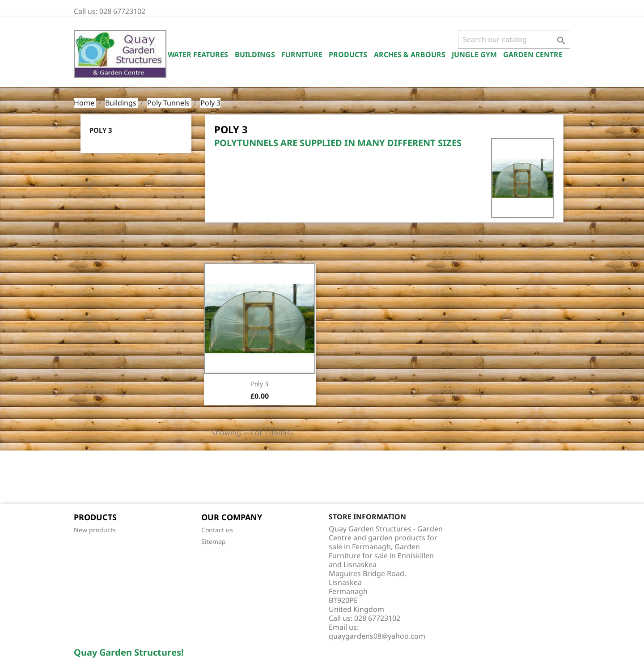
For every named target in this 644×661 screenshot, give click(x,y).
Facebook (84, 478)
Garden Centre (533, 55)
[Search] (514, 39)
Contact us (217, 530)
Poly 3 (101, 130)
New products (95, 530)
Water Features (198, 55)
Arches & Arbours (410, 55)
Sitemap (214, 541)
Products (348, 55)
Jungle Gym (474, 55)
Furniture (302, 55)
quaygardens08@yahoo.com (377, 636)
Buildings (255, 55)
